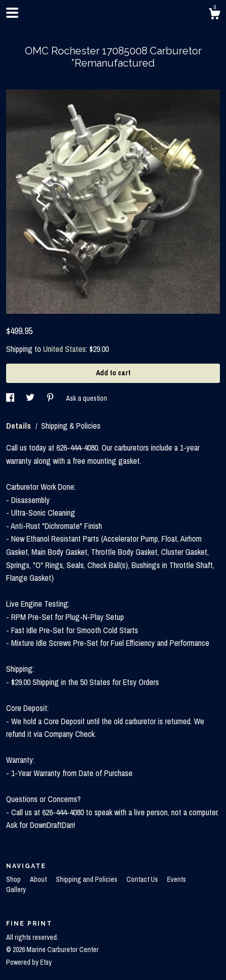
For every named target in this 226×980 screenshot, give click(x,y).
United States (64, 349)
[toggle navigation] (12, 13)
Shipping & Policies (71, 426)
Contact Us (143, 879)
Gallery (16, 889)
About (39, 879)
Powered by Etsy (29, 962)
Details (20, 426)
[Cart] (214, 15)
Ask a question (87, 398)
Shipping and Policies (87, 879)
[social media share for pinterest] (51, 398)
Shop (14, 879)
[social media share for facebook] (11, 398)
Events (176, 879)
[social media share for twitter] (31, 398)
